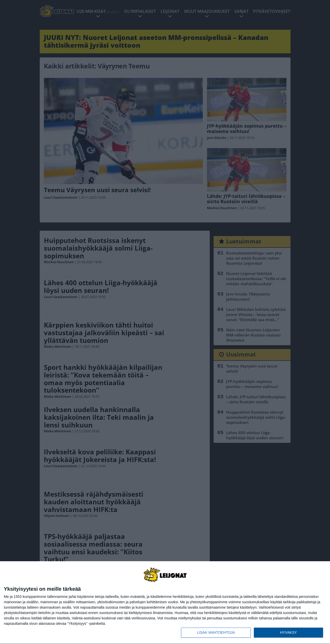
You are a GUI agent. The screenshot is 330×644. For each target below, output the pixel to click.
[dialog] (165, 603)
